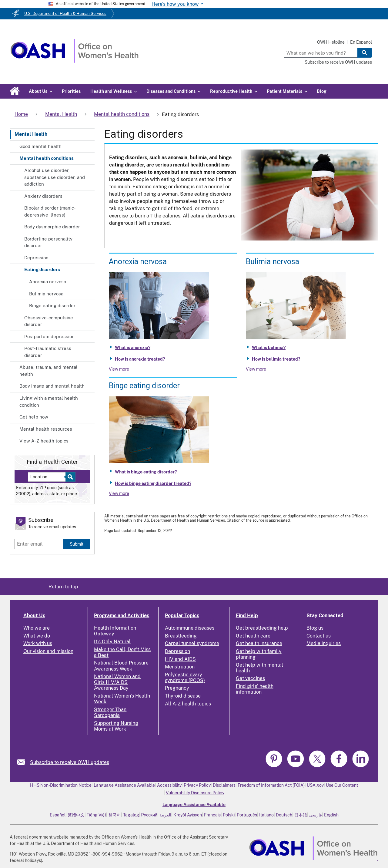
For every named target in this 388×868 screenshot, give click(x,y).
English (331, 815)
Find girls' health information (255, 689)
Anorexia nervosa (48, 282)
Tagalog (131, 815)
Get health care (253, 636)
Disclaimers (224, 785)
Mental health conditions (47, 158)
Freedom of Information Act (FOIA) (271, 785)
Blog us (315, 628)
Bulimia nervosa (46, 294)
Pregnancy (177, 688)
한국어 (115, 815)
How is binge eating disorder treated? (153, 483)
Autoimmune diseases (190, 628)
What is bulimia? (269, 348)
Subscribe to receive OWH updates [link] (70, 762)
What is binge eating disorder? (146, 472)
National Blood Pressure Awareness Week (121, 666)
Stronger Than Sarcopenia (110, 712)
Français (212, 815)
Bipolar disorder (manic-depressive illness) (50, 211)
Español (58, 815)
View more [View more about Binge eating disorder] (119, 493)
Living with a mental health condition (49, 402)
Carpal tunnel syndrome (192, 643)
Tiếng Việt (96, 815)
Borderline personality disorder (48, 242)
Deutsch (284, 815)
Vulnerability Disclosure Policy (195, 793)
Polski (229, 815)
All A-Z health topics (188, 704)
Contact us (319, 636)
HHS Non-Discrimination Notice (61, 785)
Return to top (63, 587)
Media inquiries (324, 643)
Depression (36, 258)
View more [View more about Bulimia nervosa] (256, 369)
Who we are (37, 628)
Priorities (71, 91)
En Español (361, 42)
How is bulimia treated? (276, 359)
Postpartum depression (49, 336)
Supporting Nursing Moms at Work (116, 726)
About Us (34, 616)
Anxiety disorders (43, 196)
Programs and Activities (122, 616)
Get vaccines (250, 678)
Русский (149, 815)
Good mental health (40, 146)
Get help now (34, 417)
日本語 (301, 815)
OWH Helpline (331, 42)
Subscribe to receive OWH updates (338, 62)
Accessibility (169, 785)
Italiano (266, 815)
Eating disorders (42, 269)
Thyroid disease (183, 696)
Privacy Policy (197, 785)
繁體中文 (76, 815)
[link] (23, 762)
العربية (165, 815)
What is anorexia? (133, 348)
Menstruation (180, 667)
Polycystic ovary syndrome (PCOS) (185, 678)
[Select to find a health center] (70, 477)
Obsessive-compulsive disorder (49, 321)
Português (247, 815)
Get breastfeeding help (262, 628)
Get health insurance (259, 643)
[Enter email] (39, 544)
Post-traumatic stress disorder (48, 352)
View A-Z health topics (44, 441)
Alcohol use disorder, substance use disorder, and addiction (55, 177)
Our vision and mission (48, 651)
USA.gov (315, 785)
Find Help (247, 616)
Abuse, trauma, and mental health (48, 371)
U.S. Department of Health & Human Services (65, 13)
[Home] (74, 61)
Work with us (38, 643)
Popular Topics (182, 616)
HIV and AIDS (180, 659)
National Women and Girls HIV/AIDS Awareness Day (117, 682)
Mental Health (31, 134)
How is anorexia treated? (140, 359)
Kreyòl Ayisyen (188, 815)
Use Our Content (342, 785)
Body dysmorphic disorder (52, 227)
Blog (322, 91)
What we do (37, 636)
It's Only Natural (112, 642)
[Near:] (49, 477)
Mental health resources (46, 429)
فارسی (316, 815)
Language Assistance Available (124, 785)
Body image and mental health (52, 386)
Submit (77, 544)
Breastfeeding (181, 636)
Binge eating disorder (52, 306)
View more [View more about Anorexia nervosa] (119, 369)
